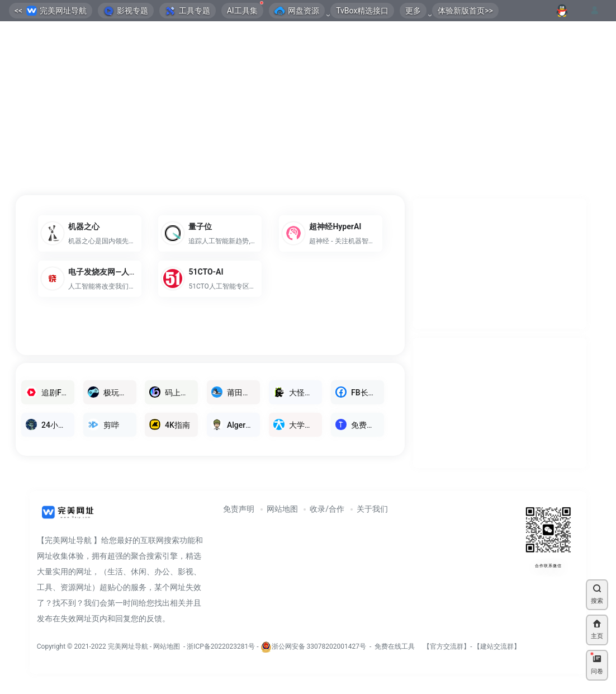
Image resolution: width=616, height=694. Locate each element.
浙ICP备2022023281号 (221, 646)
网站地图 (282, 509)
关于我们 (372, 509)
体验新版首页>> (465, 11)
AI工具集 (245, 9)
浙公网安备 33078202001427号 (319, 646)
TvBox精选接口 (362, 11)
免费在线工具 (395, 646)
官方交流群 (447, 646)
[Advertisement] (308, 109)
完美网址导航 (129, 646)
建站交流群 (497, 646)
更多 (413, 11)
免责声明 (239, 509)
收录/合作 (327, 509)
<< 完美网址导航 (51, 11)
